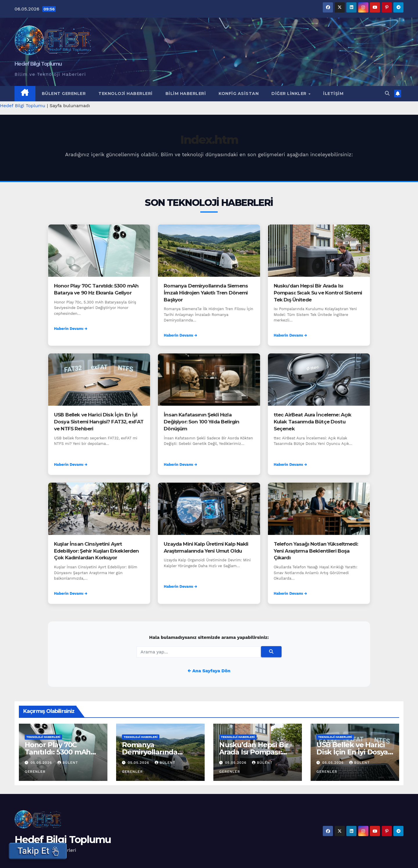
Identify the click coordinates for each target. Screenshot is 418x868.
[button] (387, 93)
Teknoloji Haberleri (126, 94)
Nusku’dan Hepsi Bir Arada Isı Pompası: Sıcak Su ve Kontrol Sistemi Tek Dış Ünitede (318, 293)
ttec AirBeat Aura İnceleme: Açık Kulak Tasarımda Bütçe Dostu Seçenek (313, 422)
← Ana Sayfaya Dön (209, 671)
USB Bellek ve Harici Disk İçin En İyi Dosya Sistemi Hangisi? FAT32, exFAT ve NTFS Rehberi (99, 422)
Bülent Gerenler (64, 94)
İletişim (333, 94)
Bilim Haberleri (186, 94)
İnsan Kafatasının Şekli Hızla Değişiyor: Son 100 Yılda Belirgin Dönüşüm (201, 422)
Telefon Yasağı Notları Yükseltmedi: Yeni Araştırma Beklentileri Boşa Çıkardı (316, 551)
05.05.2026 (42, 763)
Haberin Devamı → (71, 329)
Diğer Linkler (290, 94)
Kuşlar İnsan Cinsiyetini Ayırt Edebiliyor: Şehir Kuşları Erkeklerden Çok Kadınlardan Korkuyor (97, 551)
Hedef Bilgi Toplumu (38, 64)
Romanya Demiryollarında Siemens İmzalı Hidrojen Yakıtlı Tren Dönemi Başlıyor (206, 293)
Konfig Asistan (239, 94)
